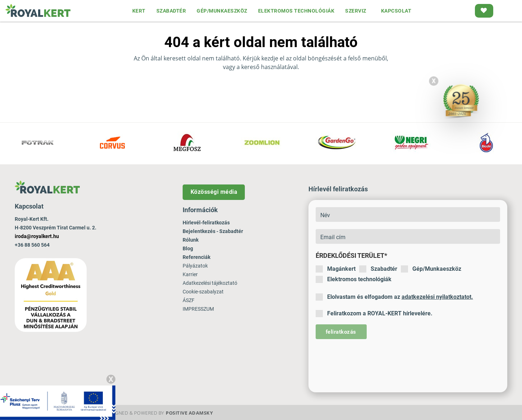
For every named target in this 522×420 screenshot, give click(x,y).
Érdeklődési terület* (351, 255)
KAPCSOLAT (396, 11)
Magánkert (336, 269)
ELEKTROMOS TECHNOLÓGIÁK (296, 11)
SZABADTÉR (171, 11)
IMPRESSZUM (198, 309)
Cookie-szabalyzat (203, 292)
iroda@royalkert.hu (37, 236)
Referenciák (196, 257)
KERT (139, 11)
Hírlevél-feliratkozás (206, 223)
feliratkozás (341, 332)
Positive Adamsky (189, 413)
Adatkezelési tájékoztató (210, 283)
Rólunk (191, 240)
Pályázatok (195, 266)
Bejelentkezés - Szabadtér (213, 231)
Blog (188, 248)
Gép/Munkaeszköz (431, 269)
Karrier (190, 274)
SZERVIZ (356, 11)
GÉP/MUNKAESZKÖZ (222, 11)
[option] (37, 143)
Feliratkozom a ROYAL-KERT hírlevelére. (374, 314)
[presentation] (370, 360)
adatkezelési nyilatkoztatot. (437, 297)
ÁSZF (189, 300)
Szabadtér (378, 269)
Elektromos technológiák (354, 279)
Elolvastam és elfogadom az (394, 297)
